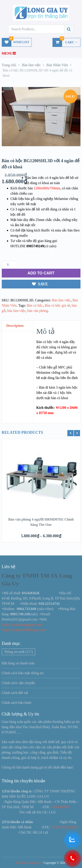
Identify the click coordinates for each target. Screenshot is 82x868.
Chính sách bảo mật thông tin (23, 673)
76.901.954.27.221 (64, 827)
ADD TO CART (41, 273)
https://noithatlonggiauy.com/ (23, 625)
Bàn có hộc (35, 305)
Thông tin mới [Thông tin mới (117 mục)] (19, 652)
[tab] (18, 326)
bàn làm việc (17, 311)
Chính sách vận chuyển (18, 683)
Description (15, 326)
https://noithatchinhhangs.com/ (24, 630)
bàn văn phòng (38, 311)
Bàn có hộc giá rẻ (57, 305)
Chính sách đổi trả (15, 693)
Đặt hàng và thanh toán (18, 663)
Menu (7, 53)
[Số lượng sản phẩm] (10, 265)
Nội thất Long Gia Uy (29, 863)
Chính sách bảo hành (17, 703)
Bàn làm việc (61, 300)
